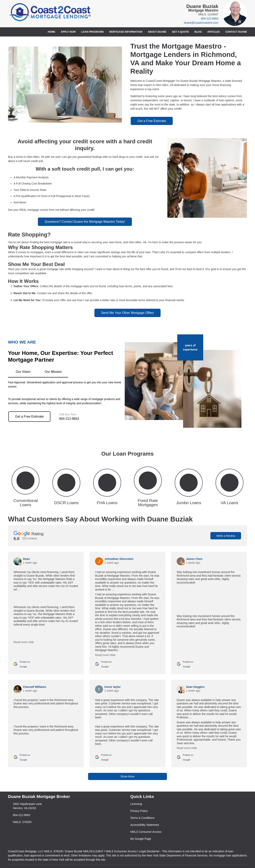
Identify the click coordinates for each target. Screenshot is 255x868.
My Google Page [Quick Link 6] (141, 839)
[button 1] (26, 486)
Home (52, 32)
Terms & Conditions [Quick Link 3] (142, 818)
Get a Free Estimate (152, 121)
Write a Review (226, 536)
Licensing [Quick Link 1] (136, 804)
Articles (213, 32)
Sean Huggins (195, 687)
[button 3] (107, 486)
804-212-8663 (210, 19)
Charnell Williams (35, 687)
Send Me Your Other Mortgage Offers (128, 313)
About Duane (157, 32)
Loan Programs (93, 32)
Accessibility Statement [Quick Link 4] (145, 825)
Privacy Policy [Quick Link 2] (139, 811)
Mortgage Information (126, 32)
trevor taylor (113, 687)
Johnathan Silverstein (119, 559)
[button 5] (189, 486)
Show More (128, 776)
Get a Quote (180, 32)
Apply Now (68, 32)
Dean (26, 559)
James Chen (194, 559)
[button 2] (66, 486)
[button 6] (229, 486)
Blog (198, 32)
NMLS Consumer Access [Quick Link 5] (146, 832)
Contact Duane (236, 32)
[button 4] (148, 486)
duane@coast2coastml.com (201, 23)
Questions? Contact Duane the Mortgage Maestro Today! (85, 222)
